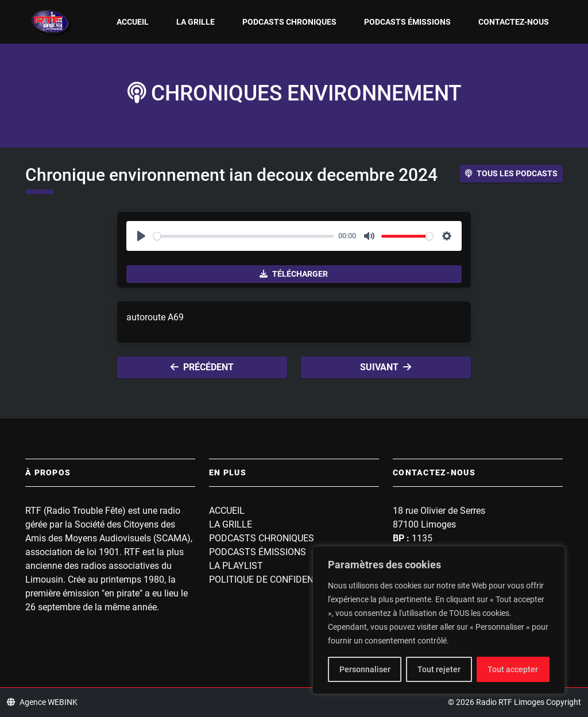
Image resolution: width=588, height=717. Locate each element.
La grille (196, 22)
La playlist (236, 566)
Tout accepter (513, 669)
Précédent (202, 367)
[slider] (243, 236)
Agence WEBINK (42, 702)
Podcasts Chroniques (289, 22)
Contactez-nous (514, 22)
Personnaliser (365, 669)
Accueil (133, 22)
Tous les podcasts (511, 173)
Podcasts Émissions (407, 22)
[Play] (141, 236)
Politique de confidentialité (277, 580)
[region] (439, 620)
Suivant (386, 367)
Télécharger (294, 274)
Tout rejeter (439, 669)
